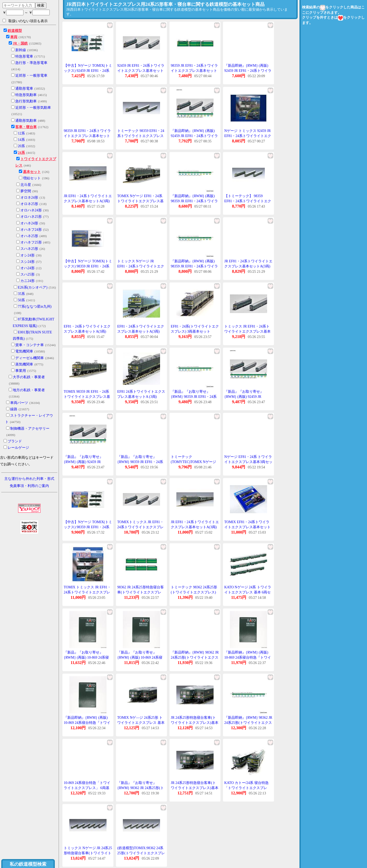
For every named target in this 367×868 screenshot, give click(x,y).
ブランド (15, 441)
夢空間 (26, 191)
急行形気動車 (26, 101)
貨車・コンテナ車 (30, 345)
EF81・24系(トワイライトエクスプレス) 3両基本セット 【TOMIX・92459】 (195, 331)
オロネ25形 (29, 204)
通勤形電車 (24, 89)
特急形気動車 (26, 95)
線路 (14, 409)
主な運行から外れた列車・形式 (29, 479)
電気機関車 (24, 351)
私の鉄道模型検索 (28, 864)
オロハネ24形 (31, 210)
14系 (21, 140)
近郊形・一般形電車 (31, 76)
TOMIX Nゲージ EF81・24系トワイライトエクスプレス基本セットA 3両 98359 (140, 201)
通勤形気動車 (26, 121)
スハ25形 (28, 274)
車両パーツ (19, 403)
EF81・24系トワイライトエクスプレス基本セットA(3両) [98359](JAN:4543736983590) (87, 331)
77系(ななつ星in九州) (35, 307)
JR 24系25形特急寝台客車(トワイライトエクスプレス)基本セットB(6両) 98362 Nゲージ (195, 723)
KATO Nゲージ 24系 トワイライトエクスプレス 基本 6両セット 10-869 (248, 592)
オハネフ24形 (31, 230)
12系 (21, 133)
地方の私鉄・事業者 (29, 390)
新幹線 (21, 50)
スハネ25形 (29, 249)
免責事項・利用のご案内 (29, 486)
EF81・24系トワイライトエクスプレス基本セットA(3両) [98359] (141, 331)
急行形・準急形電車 (31, 63)
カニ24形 (28, 281)
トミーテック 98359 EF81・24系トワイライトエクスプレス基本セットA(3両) (141, 136)
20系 (21, 146)
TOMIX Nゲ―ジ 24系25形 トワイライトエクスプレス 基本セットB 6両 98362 (141, 723)
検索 (41, 5)
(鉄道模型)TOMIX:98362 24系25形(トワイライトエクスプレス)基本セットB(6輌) (141, 853)
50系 (21, 300)
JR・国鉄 (20, 43)
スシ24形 (28, 262)
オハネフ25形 (31, 242)
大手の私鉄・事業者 (29, 377)
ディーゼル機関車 (30, 358)
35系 (21, 294)
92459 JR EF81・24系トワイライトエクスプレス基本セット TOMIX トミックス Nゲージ (141, 71)
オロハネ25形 (31, 217)
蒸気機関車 (24, 364)
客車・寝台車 (26, 127)
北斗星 (26, 185)
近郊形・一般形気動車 (33, 108)
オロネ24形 (29, 198)
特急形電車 (24, 56)
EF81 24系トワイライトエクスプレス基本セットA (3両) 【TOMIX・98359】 (141, 397)
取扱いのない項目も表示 (25, 21)
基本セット (32, 172)
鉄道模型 (15, 31)
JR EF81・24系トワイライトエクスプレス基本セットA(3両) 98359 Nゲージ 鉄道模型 (195, 527)
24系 (21, 153)
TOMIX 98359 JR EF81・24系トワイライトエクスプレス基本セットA (87, 397)
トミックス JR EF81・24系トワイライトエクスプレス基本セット (247, 331)
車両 (14, 37)
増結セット (32, 178)
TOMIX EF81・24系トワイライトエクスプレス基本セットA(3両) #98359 (247, 527)
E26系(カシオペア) (33, 287)
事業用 (21, 371)
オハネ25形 (29, 236)
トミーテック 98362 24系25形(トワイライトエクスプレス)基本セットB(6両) (194, 592)
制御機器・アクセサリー (30, 429)
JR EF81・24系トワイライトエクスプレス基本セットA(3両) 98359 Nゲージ (88, 201)
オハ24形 (28, 268)
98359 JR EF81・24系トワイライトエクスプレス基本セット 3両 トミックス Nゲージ (194, 71)
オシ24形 (28, 255)
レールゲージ (18, 448)
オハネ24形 (29, 223)
